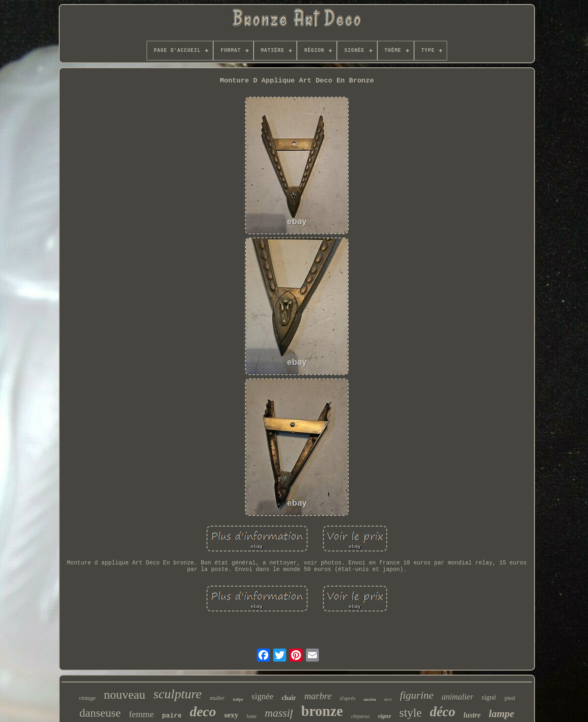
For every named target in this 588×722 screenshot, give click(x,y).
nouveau (125, 694)
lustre (472, 715)
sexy (231, 715)
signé (489, 697)
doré (388, 699)
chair (289, 698)
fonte (252, 716)
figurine (416, 695)
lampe (502, 714)
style (411, 713)
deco (203, 712)
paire (172, 716)
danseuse (100, 713)
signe (384, 716)
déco (443, 712)
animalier (458, 697)
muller (217, 698)
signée (263, 696)
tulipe (238, 699)
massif (279, 713)
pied (510, 698)
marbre (318, 696)
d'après (347, 698)
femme (141, 714)
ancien (370, 699)
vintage (87, 698)
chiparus (361, 716)
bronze (322, 711)
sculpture (178, 694)
